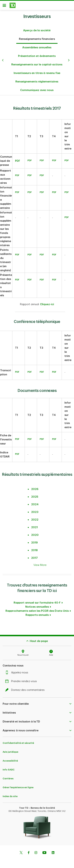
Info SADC (9, 768)
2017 (34, 556)
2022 (35, 518)
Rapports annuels (37, 613)
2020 (35, 533)
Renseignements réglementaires (37, 80)
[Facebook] (29, 851)
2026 (35, 487)
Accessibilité (10, 759)
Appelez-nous (18, 671)
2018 (34, 549)
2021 (34, 526)
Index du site (10, 795)
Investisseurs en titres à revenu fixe (37, 71)
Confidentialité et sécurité (18, 741)
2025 (35, 495)
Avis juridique (10, 750)
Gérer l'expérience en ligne (18, 786)
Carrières (8, 777)
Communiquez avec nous (37, 88)
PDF (18, 159)
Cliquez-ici (47, 303)
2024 (35, 503)
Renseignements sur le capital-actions (37, 63)
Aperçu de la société (37, 29)
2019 (34, 541)
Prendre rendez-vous (22, 680)
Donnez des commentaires (26, 688)
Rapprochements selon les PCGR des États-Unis (37, 609)
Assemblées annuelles (37, 46)
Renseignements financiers (37, 37)
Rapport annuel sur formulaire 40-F (37, 601)
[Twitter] (21, 851)
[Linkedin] (53, 851)
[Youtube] (44, 851)
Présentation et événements (37, 54)
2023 (35, 510)
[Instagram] (36, 851)
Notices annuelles (37, 605)
